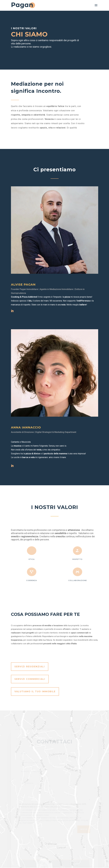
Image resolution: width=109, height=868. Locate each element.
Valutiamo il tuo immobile (35, 692)
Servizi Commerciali (30, 679)
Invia (84, 833)
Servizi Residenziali (30, 667)
